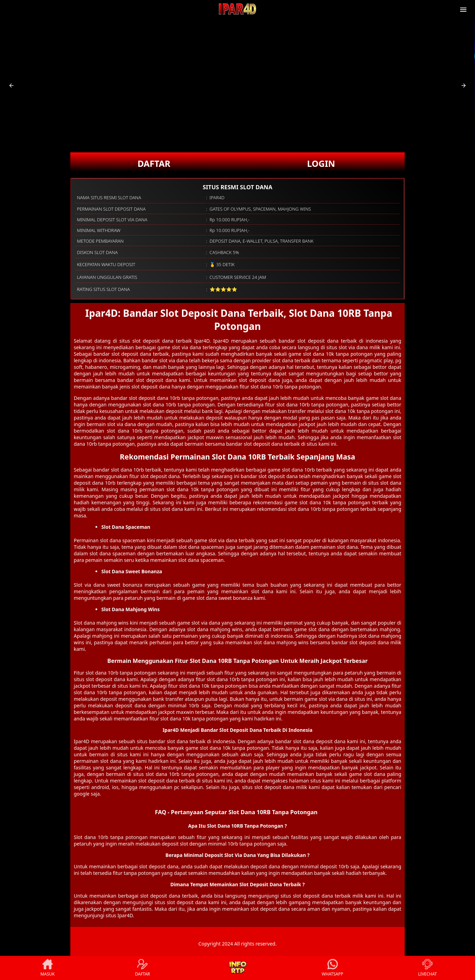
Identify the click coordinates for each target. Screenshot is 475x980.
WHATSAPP (332, 968)
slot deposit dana (149, 398)
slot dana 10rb (128, 470)
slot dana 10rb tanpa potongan (121, 673)
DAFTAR (154, 163)
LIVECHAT (427, 968)
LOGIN (321, 163)
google (82, 794)
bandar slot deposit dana (309, 341)
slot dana (177, 741)
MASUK (47, 968)
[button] (11, 85)
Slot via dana (89, 585)
